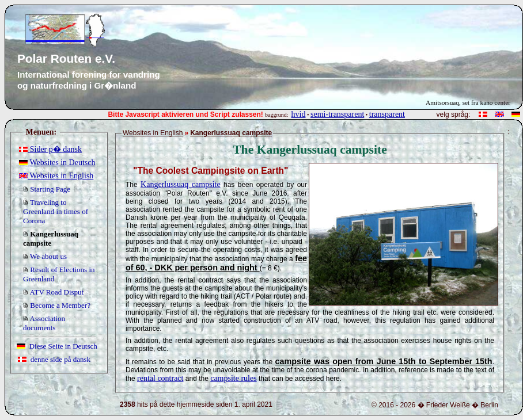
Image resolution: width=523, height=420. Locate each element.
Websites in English (56, 176)
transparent (387, 114)
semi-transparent (337, 114)
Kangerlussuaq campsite (181, 184)
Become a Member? (57, 305)
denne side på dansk (54, 359)
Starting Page (47, 189)
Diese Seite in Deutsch (57, 346)
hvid (299, 114)
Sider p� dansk (50, 149)
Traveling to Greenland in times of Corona (56, 211)
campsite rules (233, 378)
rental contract (160, 378)
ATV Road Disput (53, 292)
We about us (45, 256)
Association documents (44, 323)
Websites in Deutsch (57, 163)
